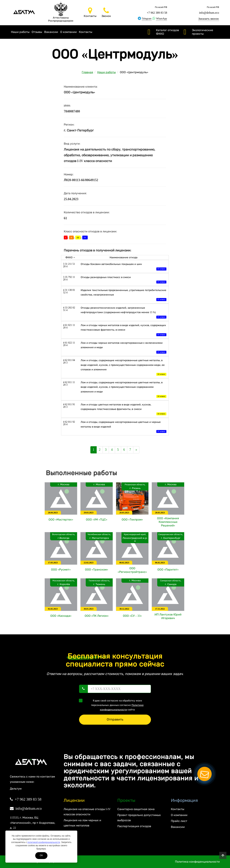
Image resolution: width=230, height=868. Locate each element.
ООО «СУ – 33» (132, 616)
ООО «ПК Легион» (97, 616)
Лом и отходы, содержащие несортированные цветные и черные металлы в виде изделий (124, 427)
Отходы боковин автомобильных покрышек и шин (124, 267)
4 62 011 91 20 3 (69, 406)
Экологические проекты (203, 32)
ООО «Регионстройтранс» (132, 570)
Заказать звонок (209, 19)
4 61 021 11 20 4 (69, 326)
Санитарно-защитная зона (136, 809)
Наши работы (20, 32)
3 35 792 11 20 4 (69, 278)
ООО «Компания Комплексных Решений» (168, 522)
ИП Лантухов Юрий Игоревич (168, 616)
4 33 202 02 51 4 (69, 309)
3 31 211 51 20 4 (69, 265)
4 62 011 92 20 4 (69, 423)
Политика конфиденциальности (197, 862)
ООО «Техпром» (132, 520)
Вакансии (51, 32)
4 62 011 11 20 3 (69, 384)
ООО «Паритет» (168, 570)
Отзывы (37, 32)
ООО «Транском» (97, 570)
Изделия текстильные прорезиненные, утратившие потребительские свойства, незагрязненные (124, 295)
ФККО (70, 257)
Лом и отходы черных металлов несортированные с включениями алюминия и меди (124, 348)
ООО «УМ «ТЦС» (97, 520)
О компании (68, 32)
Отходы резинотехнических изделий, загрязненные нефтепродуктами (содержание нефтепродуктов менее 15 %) (124, 313)
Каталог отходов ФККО (167, 32)
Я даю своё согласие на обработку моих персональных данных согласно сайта (112, 705)
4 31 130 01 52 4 (69, 291)
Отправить (115, 719)
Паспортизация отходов (134, 826)
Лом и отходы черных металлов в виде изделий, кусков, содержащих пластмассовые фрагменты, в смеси (124, 330)
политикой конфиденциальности (44, 842)
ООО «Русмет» (61, 570)
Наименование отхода (124, 257)
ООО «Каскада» (61, 616)
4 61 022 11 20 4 (69, 344)
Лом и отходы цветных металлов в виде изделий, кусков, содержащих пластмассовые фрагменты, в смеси (124, 410)
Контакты (86, 32)
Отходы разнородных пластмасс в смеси (124, 280)
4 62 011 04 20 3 (69, 361)
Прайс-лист (179, 821)
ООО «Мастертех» (61, 520)
